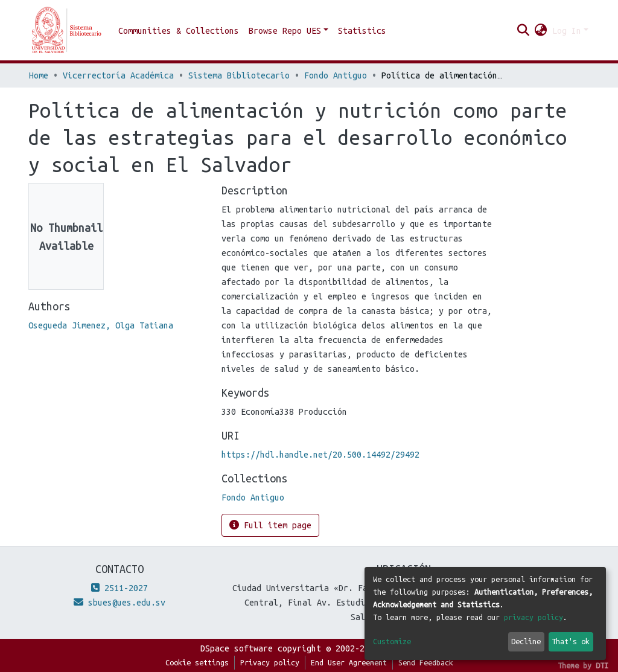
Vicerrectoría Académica (118, 75)
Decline (526, 641)
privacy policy (534, 617)
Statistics (362, 31)
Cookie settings (197, 662)
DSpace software (237, 648)
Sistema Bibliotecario (239, 75)
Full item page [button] (270, 525)
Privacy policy (270, 662)
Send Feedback (426, 662)
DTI (602, 665)
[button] (541, 31)
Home (39, 75)
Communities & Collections (179, 31)
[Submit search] (524, 31)
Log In (567, 31)
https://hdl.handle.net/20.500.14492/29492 (320, 455)
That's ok (571, 641)
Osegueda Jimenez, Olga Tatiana (101, 325)
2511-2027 (119, 588)
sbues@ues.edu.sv (119, 603)
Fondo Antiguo (336, 75)
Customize (392, 641)
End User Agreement (349, 662)
